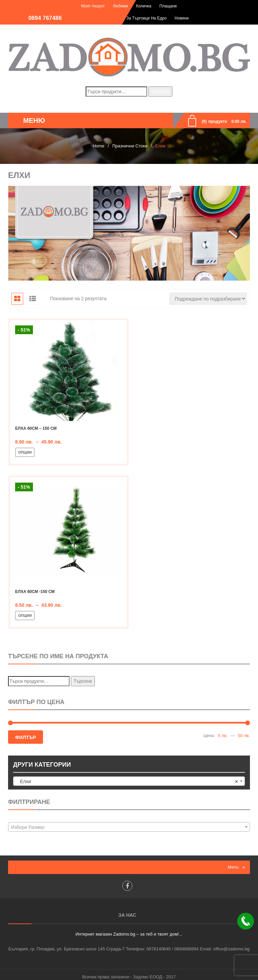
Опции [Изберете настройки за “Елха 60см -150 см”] (25, 610)
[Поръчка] (208, 299)
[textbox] (129, 823)
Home (99, 146)
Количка (144, 6)
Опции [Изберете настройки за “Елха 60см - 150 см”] (25, 452)
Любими (120, 6)
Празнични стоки (130, 146)
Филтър (26, 732)
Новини (182, 18)
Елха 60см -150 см (35, 587)
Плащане (168, 6)
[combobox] (129, 776)
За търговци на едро (146, 18)
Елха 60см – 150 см (36, 428)
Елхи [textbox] (127, 776)
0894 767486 (45, 18)
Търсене (160, 92)
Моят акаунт (93, 6)
